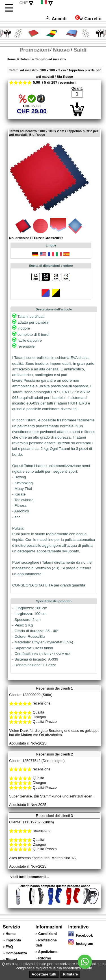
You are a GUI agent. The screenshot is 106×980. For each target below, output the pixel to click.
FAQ (9, 947)
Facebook (80, 935)
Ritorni (11, 960)
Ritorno (45, 958)
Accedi (56, 19)
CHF (23, 3)
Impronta (13, 940)
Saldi (80, 50)
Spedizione (48, 952)
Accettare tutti (44, 974)
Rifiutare (70, 974)
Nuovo (61, 50)
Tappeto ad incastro (50, 59)
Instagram (81, 944)
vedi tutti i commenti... (30, 877)
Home (11, 59)
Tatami (25, 59)
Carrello (88, 19)
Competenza (16, 953)
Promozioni (34, 50)
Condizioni (47, 934)
